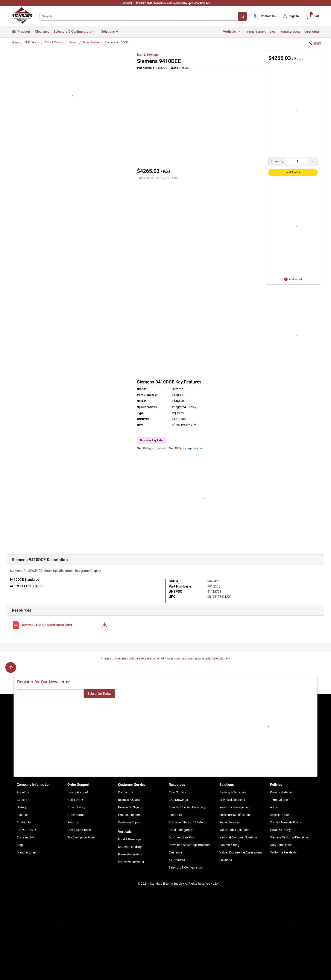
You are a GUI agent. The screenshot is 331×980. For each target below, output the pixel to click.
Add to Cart (293, 172)
